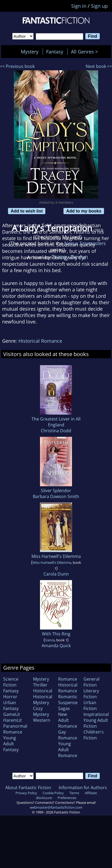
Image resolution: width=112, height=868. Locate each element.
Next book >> (99, 66)
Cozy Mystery (41, 711)
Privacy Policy (26, 793)
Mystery (30, 52)
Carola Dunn (56, 574)
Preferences (67, 798)
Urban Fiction (90, 705)
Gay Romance (68, 735)
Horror (10, 697)
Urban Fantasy (11, 705)
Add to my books (84, 211)
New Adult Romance (68, 720)
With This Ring (56, 634)
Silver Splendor (56, 491)
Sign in (79, 6)
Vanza (50, 640)
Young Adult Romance (68, 750)
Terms (74, 793)
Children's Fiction (94, 735)
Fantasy (55, 52)
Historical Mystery (43, 700)
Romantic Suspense (68, 700)
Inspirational (96, 714)
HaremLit (13, 720)
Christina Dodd (56, 431)
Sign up (99, 6)
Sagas (64, 708)
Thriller (40, 685)
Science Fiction (11, 682)
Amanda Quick (56, 646)
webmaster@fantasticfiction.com (56, 807)
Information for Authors (83, 788)
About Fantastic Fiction (28, 788)
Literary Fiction (91, 694)
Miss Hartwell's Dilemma (56, 556)
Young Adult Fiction (96, 723)
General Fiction (91, 682)
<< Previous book (17, 66)
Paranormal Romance (15, 729)
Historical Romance (40, 341)
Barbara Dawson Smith (56, 496)
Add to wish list (27, 211)
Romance (68, 679)
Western (42, 720)
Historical (43, 691)
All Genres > (86, 52)
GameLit (12, 714)
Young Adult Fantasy (11, 744)
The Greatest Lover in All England (56, 422)
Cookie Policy (53, 793)
